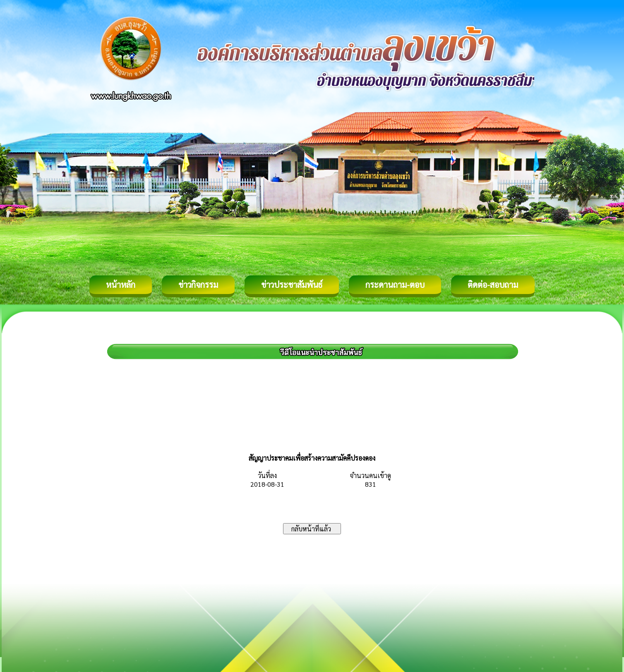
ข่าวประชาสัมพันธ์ (292, 285)
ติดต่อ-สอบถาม (493, 285)
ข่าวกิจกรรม (198, 285)
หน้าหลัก (121, 285)
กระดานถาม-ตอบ (395, 285)
